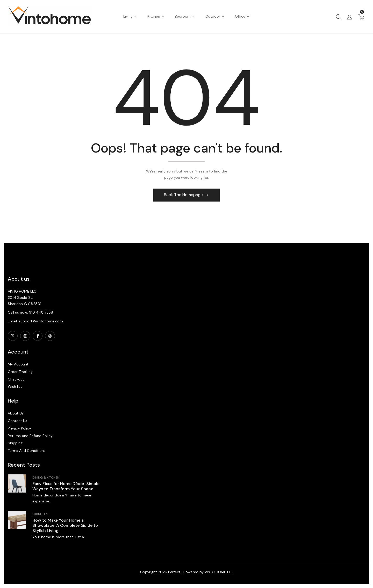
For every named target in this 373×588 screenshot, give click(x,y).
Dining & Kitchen (46, 478)
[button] (361, 17)
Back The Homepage (184, 195)
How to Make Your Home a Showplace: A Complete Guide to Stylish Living (65, 525)
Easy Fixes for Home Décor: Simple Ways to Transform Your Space (66, 486)
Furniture (41, 514)
